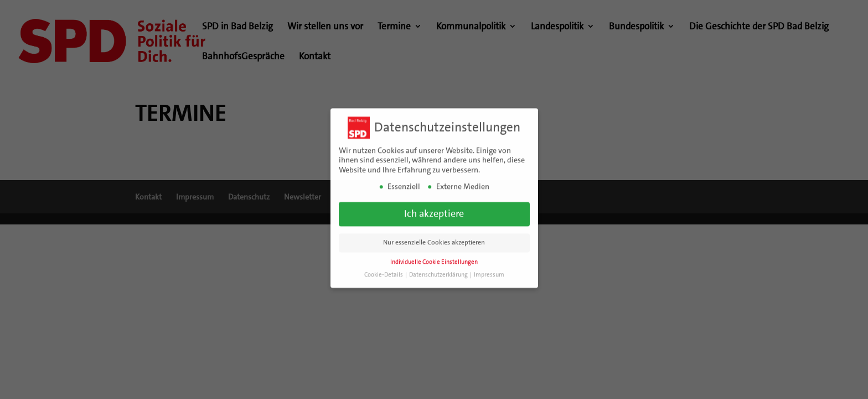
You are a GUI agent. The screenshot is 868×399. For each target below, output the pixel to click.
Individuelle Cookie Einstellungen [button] (434, 259)
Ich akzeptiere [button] (434, 210)
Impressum (489, 271)
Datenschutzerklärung (439, 271)
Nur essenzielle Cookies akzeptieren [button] (434, 239)
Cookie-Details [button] (384, 271)
